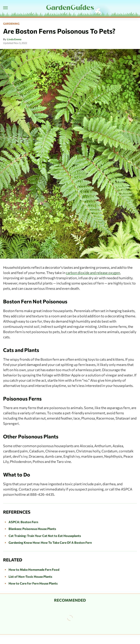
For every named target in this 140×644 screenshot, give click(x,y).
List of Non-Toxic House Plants (30, 576)
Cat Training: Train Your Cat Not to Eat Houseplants (45, 536)
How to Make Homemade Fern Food (34, 569)
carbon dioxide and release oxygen (93, 273)
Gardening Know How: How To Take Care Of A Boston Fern (50, 542)
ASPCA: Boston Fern (23, 522)
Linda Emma (14, 39)
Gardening (11, 24)
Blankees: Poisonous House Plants (32, 529)
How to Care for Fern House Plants (33, 583)
